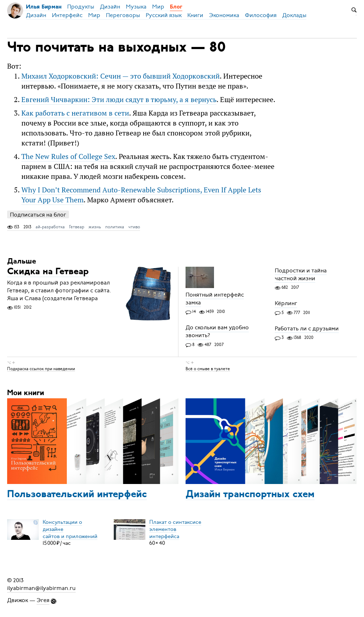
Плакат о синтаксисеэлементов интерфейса (175, 529)
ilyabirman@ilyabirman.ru (41, 588)
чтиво (134, 227)
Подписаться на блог (38, 215)
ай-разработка (50, 227)
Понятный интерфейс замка (215, 299)
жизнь (95, 227)
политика (115, 227)
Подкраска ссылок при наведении (41, 368)
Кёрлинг (286, 304)
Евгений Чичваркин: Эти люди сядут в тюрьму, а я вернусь (119, 99)
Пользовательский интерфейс (77, 495)
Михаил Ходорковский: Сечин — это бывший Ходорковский (121, 76)
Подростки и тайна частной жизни (301, 275)
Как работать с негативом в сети (75, 113)
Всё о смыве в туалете (208, 368)
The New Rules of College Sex (68, 156)
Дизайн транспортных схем (250, 495)
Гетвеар (77, 227)
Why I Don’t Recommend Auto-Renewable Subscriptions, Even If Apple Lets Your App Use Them (141, 195)
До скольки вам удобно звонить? (217, 332)
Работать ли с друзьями (307, 329)
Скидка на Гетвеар (48, 272)
